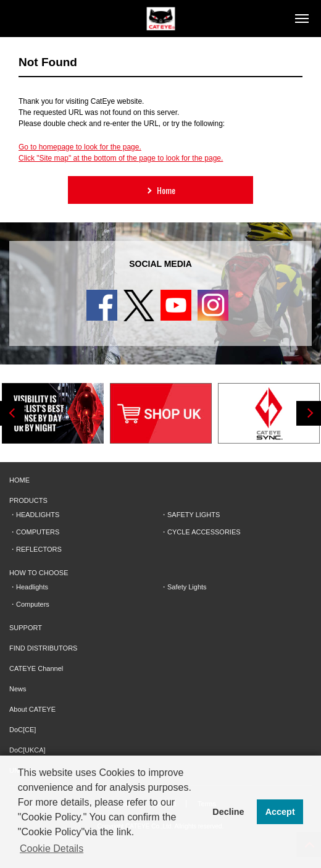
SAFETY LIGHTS (194, 515)
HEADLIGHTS (38, 515)
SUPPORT (26, 628)
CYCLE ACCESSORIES (204, 532)
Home (160, 190)
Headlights (32, 587)
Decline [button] (228, 812)
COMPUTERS (38, 532)
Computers (33, 604)
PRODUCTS (28, 500)
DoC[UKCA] (27, 750)
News (18, 689)
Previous (12, 413)
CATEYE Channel (36, 668)
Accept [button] (280, 812)
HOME (19, 480)
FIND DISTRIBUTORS (43, 648)
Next (309, 413)
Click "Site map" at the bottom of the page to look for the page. (121, 158)
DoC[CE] (23, 730)
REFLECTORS (39, 549)
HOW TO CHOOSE (39, 573)
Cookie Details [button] (52, 849)
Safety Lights (187, 587)
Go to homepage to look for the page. (80, 147)
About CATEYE (32, 709)
